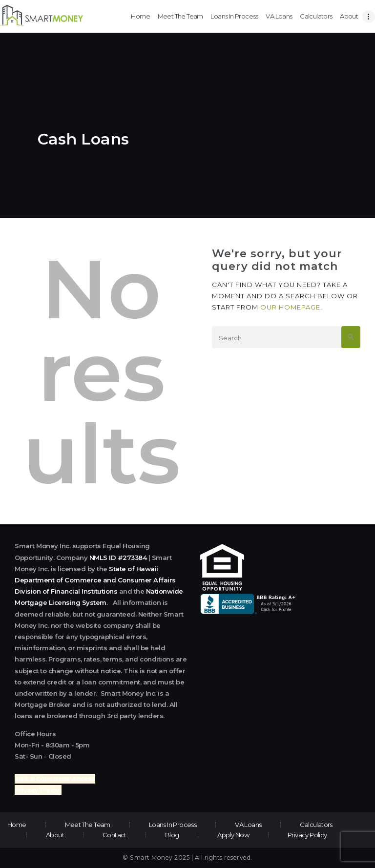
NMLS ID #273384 (118, 558)
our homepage (290, 307)
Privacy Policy (37, 790)
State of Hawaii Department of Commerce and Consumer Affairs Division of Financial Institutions (95, 580)
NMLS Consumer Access (56, 779)
